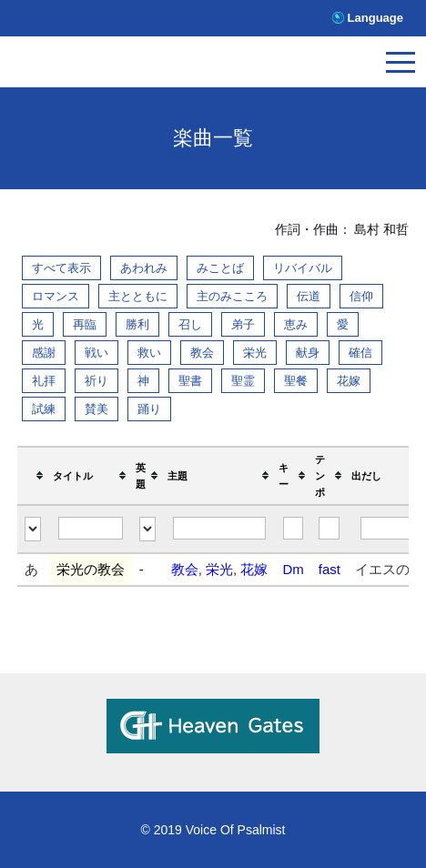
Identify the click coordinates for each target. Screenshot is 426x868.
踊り (149, 409)
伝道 (309, 296)
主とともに (138, 296)
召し (190, 324)
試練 (44, 409)
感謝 (44, 353)
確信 (360, 353)
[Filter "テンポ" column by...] (329, 528)
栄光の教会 (91, 569)
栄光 (255, 353)
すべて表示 (61, 268)
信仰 (361, 296)
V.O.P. (96, 66)
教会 (202, 353)
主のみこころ (232, 296)
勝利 (137, 324)
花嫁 (349, 381)
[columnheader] (33, 476)
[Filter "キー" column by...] (293, 528)
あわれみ (144, 268)
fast (330, 569)
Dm (293, 569)
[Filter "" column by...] (33, 529)
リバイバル (303, 268)
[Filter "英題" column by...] (147, 529)
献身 (308, 353)
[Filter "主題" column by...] (219, 528)
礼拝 (44, 381)
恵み (296, 324)
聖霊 (243, 381)
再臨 (85, 324)
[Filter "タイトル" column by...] (91, 528)
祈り (96, 381)
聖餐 (296, 381)
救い (149, 353)
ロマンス (56, 296)
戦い (96, 353)
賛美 (96, 409)
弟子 (243, 324)
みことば (220, 268)
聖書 (190, 381)
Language (375, 18)
